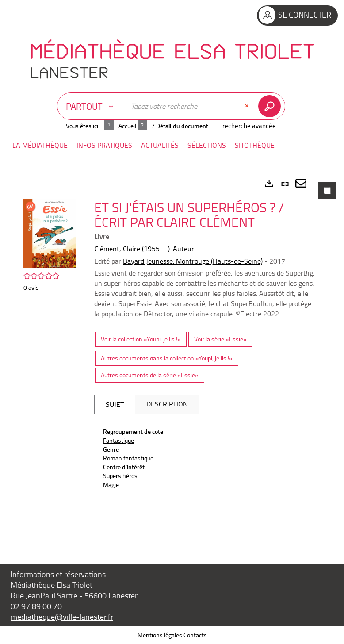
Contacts (195, 635)
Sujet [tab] (115, 404)
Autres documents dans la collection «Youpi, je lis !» (167, 358)
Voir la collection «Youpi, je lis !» (141, 339)
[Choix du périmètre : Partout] (92, 106)
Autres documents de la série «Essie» (150, 375)
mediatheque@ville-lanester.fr (62, 617)
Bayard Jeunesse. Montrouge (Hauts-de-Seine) (193, 261)
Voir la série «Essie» (220, 339)
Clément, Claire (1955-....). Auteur (144, 249)
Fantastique (118, 440)
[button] (40, 145)
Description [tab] (167, 404)
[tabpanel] (172, 357)
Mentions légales (160, 635)
